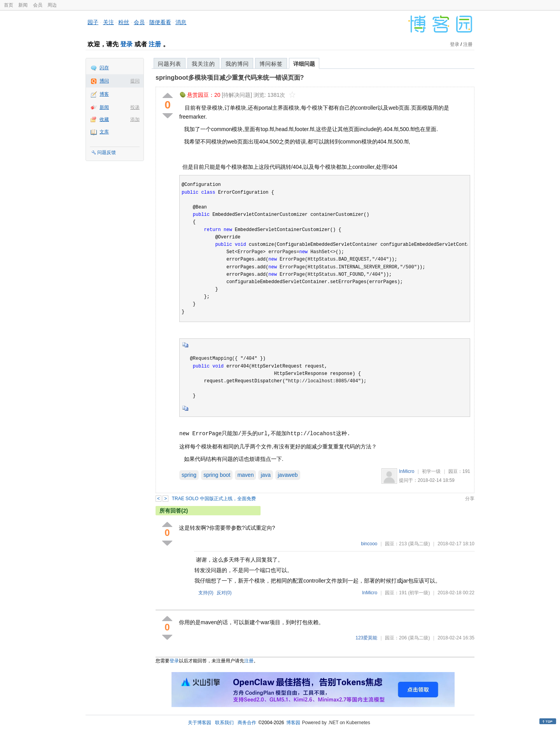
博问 (104, 81)
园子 (93, 22)
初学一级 (431, 471)
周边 (52, 5)
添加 (135, 119)
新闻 (23, 5)
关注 (108, 22)
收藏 (104, 119)
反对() (224, 593)
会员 (38, 5)
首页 (9, 5)
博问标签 (271, 64)
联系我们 (224, 723)
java (266, 475)
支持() (206, 593)
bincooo (369, 544)
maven (245, 475)
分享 (470, 499)
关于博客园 (199, 723)
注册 (155, 44)
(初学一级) (419, 593)
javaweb (288, 475)
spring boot (217, 475)
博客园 (293, 723)
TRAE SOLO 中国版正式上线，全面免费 (214, 499)
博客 (104, 94)
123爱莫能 (366, 638)
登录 (126, 44)
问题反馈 (107, 152)
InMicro (407, 471)
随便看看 (160, 22)
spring (189, 475)
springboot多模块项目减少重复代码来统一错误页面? (230, 78)
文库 (104, 132)
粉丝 (124, 22)
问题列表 (170, 64)
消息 (181, 22)
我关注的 (203, 64)
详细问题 (304, 64)
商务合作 (247, 723)
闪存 (104, 68)
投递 (135, 107)
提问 (135, 81)
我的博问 (237, 64)
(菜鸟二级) (419, 544)
